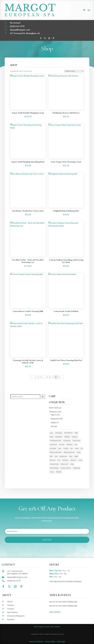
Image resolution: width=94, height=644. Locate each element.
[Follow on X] (45, 38)
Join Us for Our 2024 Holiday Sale (63, 606)
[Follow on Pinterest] (53, 38)
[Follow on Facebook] (41, 38)
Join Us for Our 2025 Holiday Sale (63, 602)
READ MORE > (55, 612)
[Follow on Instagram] (49, 38)
